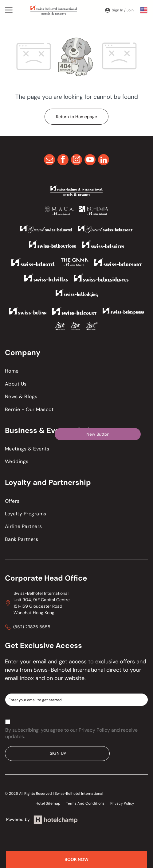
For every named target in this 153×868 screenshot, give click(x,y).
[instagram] (76, 160)
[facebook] (63, 160)
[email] (49, 160)
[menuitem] (76, 371)
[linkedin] (104, 160)
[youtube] (90, 160)
